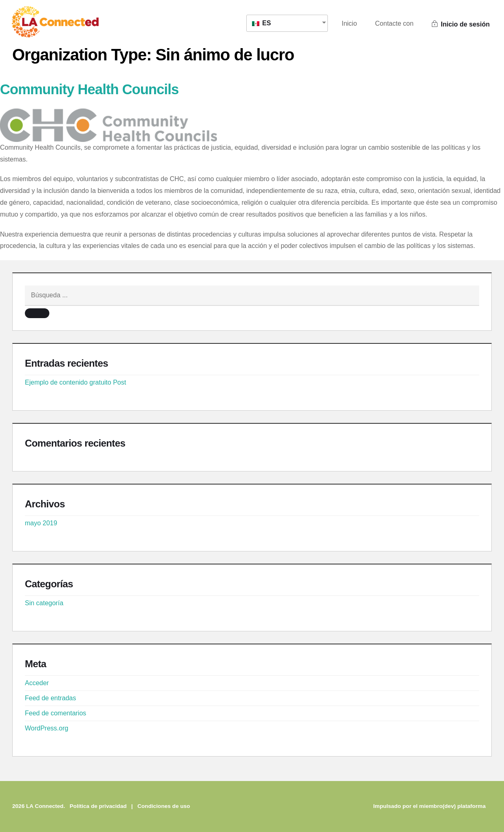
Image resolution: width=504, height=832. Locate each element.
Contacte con (394, 23)
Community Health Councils (91, 89)
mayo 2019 (41, 523)
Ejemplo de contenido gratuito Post (75, 382)
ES (262, 23)
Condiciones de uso (164, 806)
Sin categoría (44, 603)
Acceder (37, 683)
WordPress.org (46, 728)
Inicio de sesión (461, 24)
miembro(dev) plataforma (452, 806)
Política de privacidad (98, 806)
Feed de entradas (50, 698)
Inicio (349, 23)
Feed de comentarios (55, 713)
